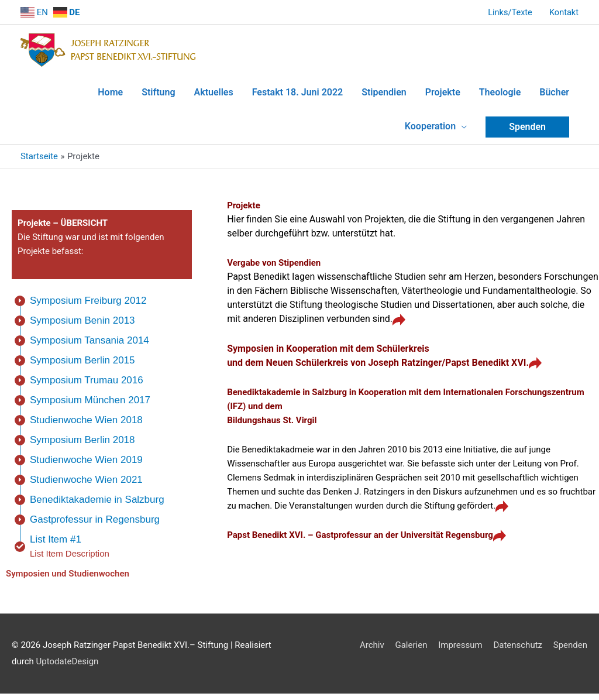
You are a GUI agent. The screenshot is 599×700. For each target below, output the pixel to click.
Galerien (411, 651)
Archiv (372, 651)
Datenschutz (518, 651)
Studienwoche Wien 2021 (86, 486)
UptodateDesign (68, 668)
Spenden (570, 651)
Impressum (460, 651)
